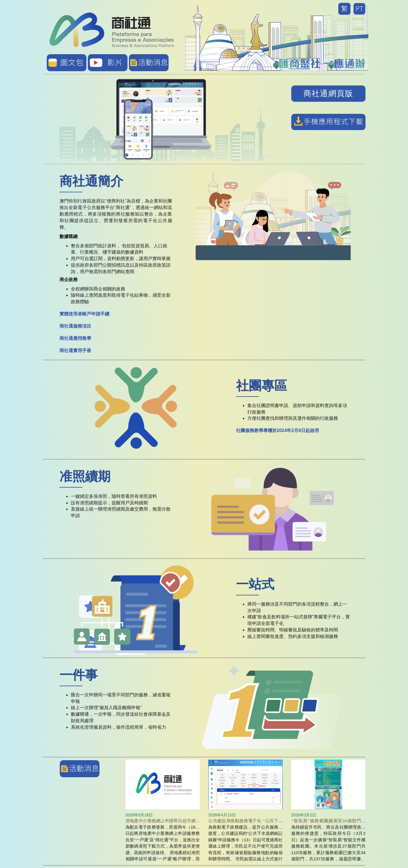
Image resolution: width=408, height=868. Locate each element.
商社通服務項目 (75, 326)
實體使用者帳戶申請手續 (84, 314)
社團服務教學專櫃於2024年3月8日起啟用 (278, 430)
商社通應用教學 (75, 338)
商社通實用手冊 (75, 350)
